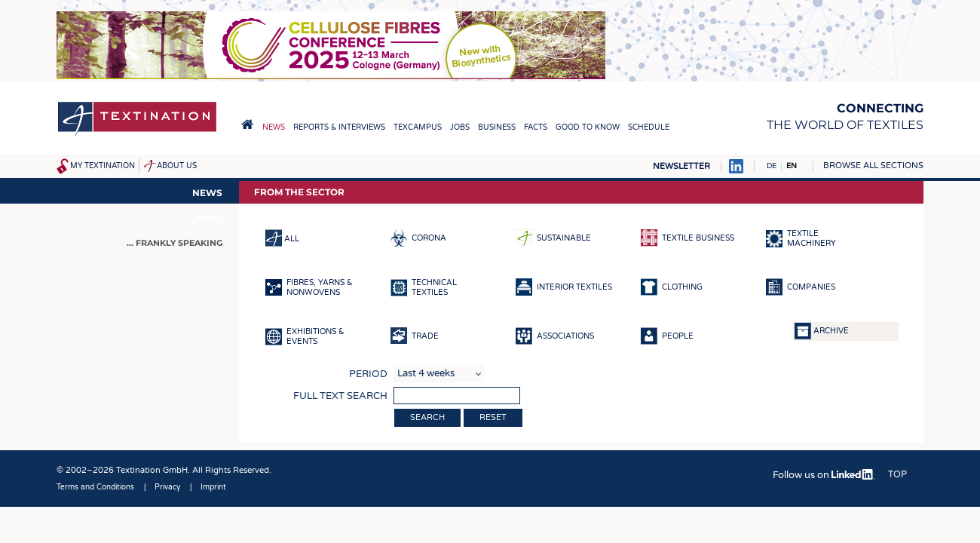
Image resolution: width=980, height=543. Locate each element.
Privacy (167, 487)
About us (177, 166)
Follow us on (824, 475)
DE (772, 166)
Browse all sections (873, 166)
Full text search (340, 396)
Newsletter (681, 166)
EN (792, 166)
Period (368, 374)
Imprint (213, 487)
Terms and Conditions (95, 487)
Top (897, 474)
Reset (493, 417)
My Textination (103, 166)
